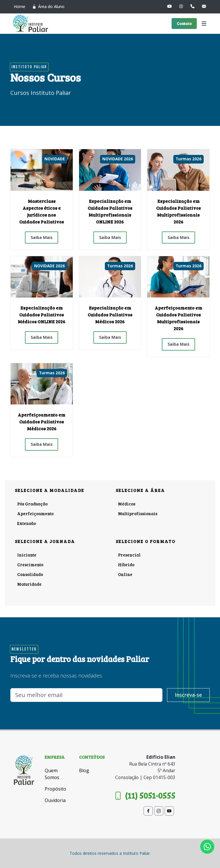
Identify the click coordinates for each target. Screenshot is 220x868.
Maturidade (29, 584)
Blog (84, 770)
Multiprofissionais (138, 513)
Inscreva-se (188, 695)
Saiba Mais (42, 237)
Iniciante (27, 555)
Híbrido (126, 565)
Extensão (26, 523)
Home (19, 6)
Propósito (55, 789)
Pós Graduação (32, 504)
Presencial (129, 555)
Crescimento (30, 565)
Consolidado (30, 574)
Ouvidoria (55, 800)
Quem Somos (52, 774)
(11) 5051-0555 (145, 795)
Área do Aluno (48, 7)
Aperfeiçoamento (35, 513)
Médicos (127, 504)
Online (125, 574)
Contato (184, 23)
